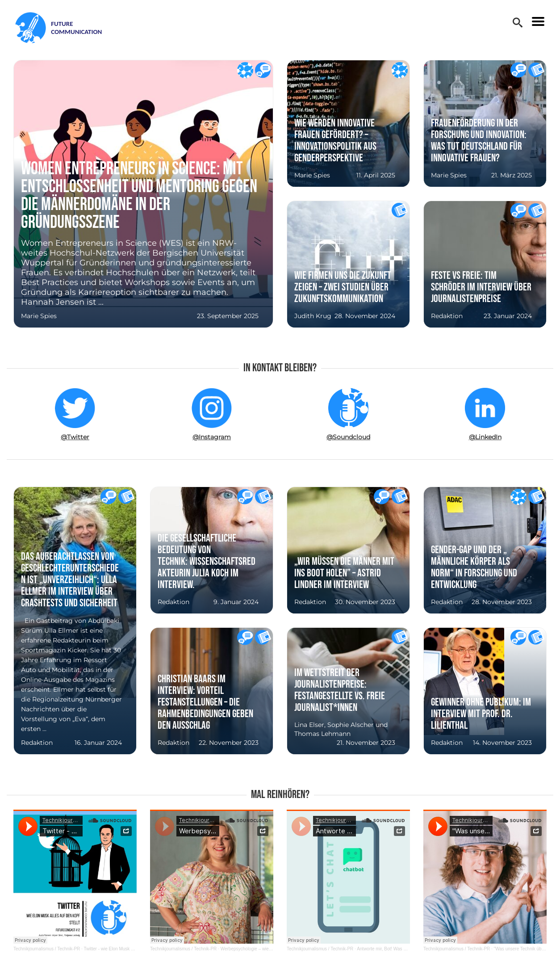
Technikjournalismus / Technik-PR (47, 949)
